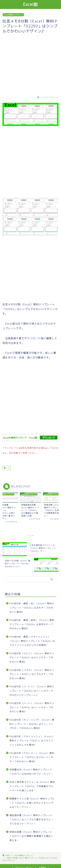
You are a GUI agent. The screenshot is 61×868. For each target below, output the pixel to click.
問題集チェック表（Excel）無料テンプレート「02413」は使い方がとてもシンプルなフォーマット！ (32, 802)
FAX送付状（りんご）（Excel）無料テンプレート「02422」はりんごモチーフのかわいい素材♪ (32, 657)
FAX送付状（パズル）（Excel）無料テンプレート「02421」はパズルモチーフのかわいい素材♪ (32, 673)
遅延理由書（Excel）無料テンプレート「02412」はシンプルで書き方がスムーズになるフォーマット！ (31, 819)
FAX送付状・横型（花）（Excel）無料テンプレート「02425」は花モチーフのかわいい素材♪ (32, 607)
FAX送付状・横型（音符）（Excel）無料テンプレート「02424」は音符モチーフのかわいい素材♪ (32, 624)
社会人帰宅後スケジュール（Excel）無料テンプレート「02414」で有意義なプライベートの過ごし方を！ (32, 785)
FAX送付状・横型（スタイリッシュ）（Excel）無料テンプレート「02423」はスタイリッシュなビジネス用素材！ (32, 640)
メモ (7, 467)
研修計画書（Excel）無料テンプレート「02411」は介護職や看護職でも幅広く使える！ (31, 835)
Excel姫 (30, 4)
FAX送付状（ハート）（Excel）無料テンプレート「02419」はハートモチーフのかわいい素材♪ (32, 707)
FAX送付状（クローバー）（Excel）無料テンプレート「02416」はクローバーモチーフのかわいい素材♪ (32, 757)
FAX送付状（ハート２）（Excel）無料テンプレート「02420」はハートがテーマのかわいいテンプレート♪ (32, 690)
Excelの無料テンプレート (13, 15)
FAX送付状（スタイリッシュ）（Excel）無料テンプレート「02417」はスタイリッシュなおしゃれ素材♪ (32, 740)
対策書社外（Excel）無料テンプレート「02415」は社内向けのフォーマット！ (31, 771)
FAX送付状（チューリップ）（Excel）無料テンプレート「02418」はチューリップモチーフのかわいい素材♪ (32, 723)
